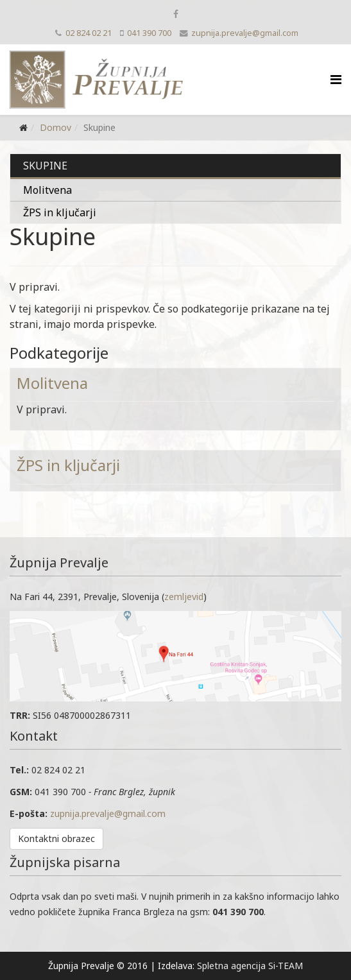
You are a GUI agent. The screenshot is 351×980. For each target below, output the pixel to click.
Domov (56, 127)
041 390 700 (149, 33)
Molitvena (47, 190)
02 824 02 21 (89, 33)
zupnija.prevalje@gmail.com (245, 33)
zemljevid (184, 597)
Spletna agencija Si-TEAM (250, 966)
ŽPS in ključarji (60, 212)
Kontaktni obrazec (56, 838)
